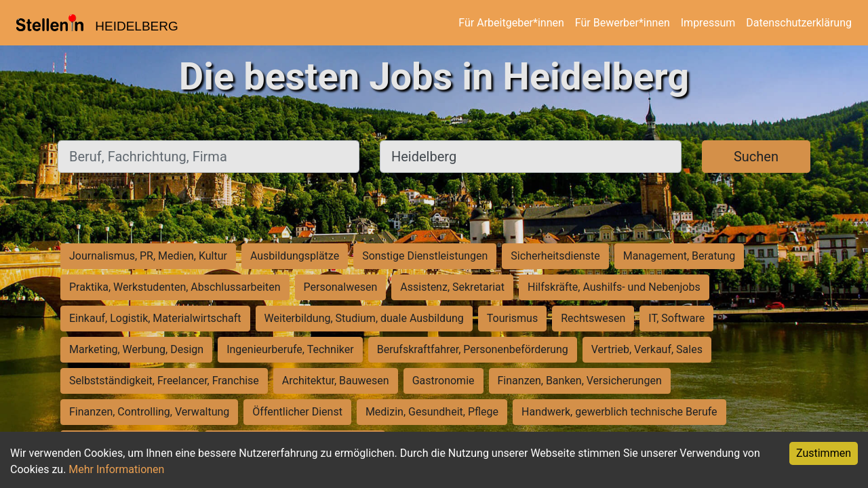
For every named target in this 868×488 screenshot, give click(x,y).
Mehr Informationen (116, 469)
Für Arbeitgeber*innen (511, 23)
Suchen (756, 157)
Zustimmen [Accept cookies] (824, 453)
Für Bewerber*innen (623, 23)
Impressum (708, 23)
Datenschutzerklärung (799, 23)
